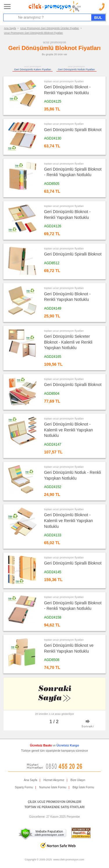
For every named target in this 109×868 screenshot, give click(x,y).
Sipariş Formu (24, 787)
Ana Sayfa (10, 28)
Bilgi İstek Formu (83, 787)
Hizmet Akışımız (54, 780)
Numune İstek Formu (53, 787)
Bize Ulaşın (78, 780)
